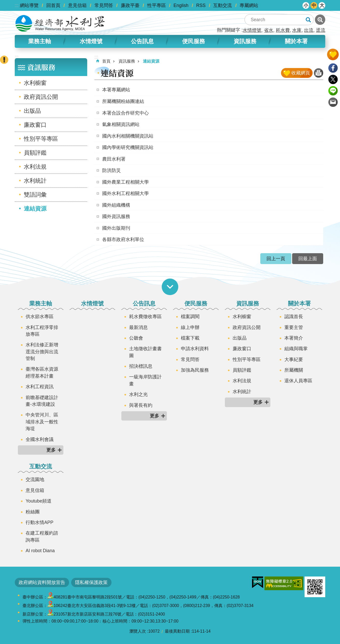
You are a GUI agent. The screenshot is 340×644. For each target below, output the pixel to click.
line (333, 91)
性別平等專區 (41, 139)
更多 (51, 450)
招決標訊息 (141, 366)
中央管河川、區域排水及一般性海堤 (42, 422)
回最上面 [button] (308, 259)
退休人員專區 (298, 381)
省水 (269, 30)
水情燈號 (252, 30)
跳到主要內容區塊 (3, 3)
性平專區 (157, 5)
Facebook (333, 68)
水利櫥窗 (35, 83)
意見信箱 (77, 5)
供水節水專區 (40, 317)
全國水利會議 (40, 439)
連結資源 (35, 209)
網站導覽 (29, 5)
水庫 (297, 30)
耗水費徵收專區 (145, 317)
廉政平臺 (130, 5)
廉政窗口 (35, 125)
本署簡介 (294, 338)
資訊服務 (245, 41)
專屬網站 (249, 5)
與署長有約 (141, 405)
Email (333, 102)
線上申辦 (190, 327)
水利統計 (35, 181)
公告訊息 (142, 41)
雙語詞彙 (35, 195)
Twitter (333, 79)
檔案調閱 (190, 317)
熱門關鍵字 (228, 30)
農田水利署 (114, 159)
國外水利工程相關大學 (125, 193)
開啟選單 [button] (170, 287)
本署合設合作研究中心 (125, 113)
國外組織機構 (116, 205)
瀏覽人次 (138, 631)
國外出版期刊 (116, 228)
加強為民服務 (195, 370)
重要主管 (294, 327)
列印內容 (319, 73)
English (181, 5)
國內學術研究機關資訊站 (128, 147)
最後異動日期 (177, 631)
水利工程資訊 (40, 387)
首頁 (106, 61)
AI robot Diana (40, 551)
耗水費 (283, 30)
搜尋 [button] (308, 20)
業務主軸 (40, 41)
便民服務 (194, 41)
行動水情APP (39, 522)
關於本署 (296, 41)
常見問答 (104, 5)
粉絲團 (33, 512)
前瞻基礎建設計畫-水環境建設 (42, 401)
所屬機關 (294, 370)
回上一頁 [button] (276, 259)
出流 (309, 30)
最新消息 (138, 327)
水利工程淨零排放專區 (42, 331)
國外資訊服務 (116, 216)
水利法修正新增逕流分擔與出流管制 (42, 352)
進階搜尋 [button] (320, 20)
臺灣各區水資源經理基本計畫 (42, 372)
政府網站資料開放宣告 (42, 582)
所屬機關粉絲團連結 (123, 101)
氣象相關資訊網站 (121, 124)
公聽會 (136, 338)
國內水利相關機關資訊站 (128, 136)
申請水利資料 (195, 349)
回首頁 (53, 5)
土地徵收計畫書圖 (145, 352)
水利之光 (138, 394)
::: (17, 5)
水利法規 (35, 167)
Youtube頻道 (39, 501)
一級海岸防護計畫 (145, 380)
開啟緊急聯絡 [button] (4, 60)
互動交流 (223, 5)
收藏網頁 (301, 73)
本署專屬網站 (116, 90)
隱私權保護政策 (91, 582)
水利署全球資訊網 (60, 23)
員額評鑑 (35, 153)
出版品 (32, 111)
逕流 (321, 30)
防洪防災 (112, 170)
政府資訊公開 (41, 97)
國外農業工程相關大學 (125, 182)
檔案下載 (190, 338)
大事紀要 (294, 360)
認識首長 (294, 317)
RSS (201, 5)
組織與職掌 (296, 349)
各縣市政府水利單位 (123, 239)
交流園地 (35, 480)
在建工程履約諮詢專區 (42, 536)
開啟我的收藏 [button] (333, 54)
